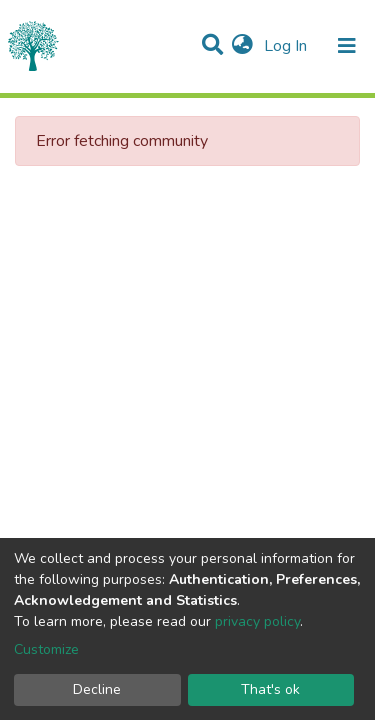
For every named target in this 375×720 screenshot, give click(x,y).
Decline (97, 689)
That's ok (270, 689)
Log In (287, 46)
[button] (242, 46)
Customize (46, 649)
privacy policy (257, 621)
